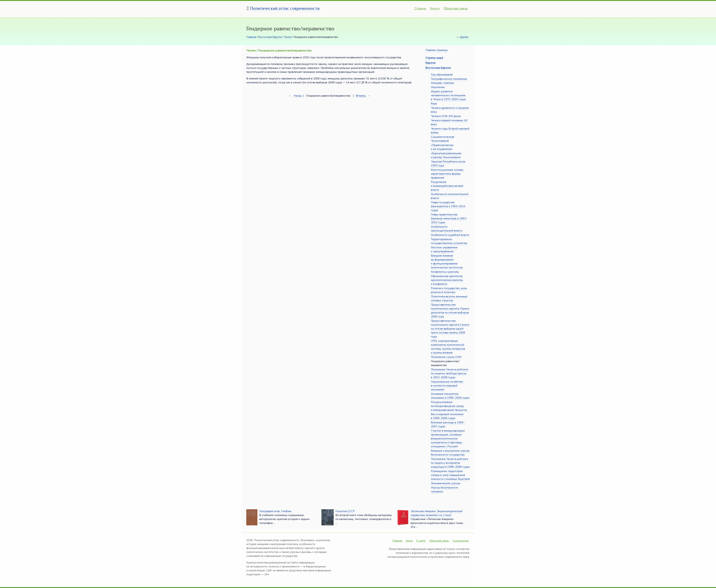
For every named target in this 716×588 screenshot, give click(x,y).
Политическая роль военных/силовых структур (449, 298)
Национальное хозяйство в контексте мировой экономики (447, 386)
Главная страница (436, 50)
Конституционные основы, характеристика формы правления (447, 174)
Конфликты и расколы (445, 272)
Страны (420, 8)
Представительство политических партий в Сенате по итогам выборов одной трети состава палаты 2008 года (450, 329)
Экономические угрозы (446, 483)
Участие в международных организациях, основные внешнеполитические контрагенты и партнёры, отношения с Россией (448, 439)
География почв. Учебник (275, 511)
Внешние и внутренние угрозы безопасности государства (450, 453)
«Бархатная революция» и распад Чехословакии (446, 155)
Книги (435, 8)
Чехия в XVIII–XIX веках (446, 116)
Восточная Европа (270, 37)
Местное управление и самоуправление (444, 249)
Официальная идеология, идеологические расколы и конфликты (447, 280)
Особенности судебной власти (450, 235)
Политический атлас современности (285, 8)
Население (438, 87)
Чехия (288, 37)
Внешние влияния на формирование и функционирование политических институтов (447, 262)
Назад (298, 96)
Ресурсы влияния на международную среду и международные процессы (449, 406)
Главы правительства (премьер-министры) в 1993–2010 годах (449, 218)
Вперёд (361, 96)
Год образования (442, 75)
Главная (251, 37)
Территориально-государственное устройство (449, 241)
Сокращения (461, 541)
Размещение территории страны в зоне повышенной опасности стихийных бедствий (450, 475)
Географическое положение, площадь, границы (449, 81)
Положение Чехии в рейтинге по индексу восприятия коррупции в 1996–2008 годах (450, 463)
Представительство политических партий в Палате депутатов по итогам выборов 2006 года (450, 311)
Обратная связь (456, 8)
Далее (464, 37)
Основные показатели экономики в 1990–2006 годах (450, 396)
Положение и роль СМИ (446, 357)
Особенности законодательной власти (447, 229)
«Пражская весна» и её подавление (442, 147)
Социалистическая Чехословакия (442, 139)
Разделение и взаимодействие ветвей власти (447, 186)
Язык (434, 104)
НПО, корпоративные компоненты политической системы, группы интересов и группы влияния (448, 347)
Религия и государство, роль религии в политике (449, 290)
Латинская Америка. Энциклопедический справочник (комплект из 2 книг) (436, 513)
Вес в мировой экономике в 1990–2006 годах (447, 416)
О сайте (421, 541)
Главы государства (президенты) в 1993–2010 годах (448, 206)
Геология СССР (345, 511)
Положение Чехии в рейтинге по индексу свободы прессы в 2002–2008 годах (450, 373)
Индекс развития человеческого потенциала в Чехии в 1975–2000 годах (448, 95)
